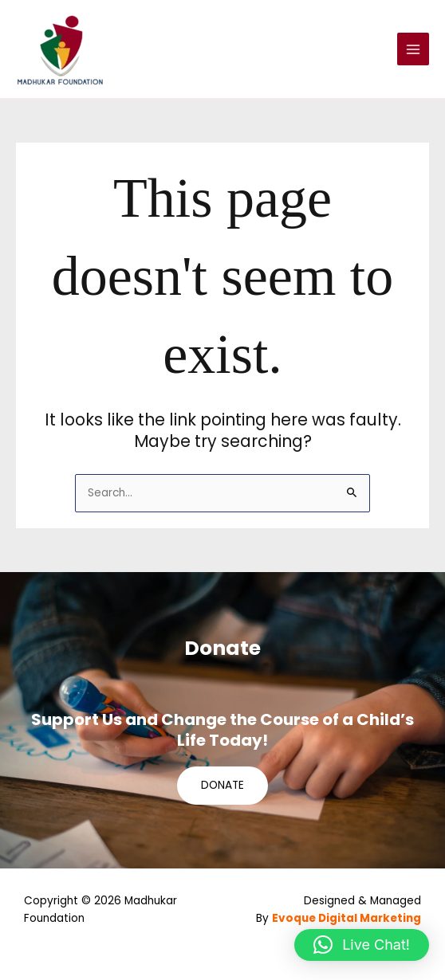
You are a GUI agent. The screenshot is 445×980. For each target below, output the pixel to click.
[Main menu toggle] (413, 49)
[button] (362, 945)
